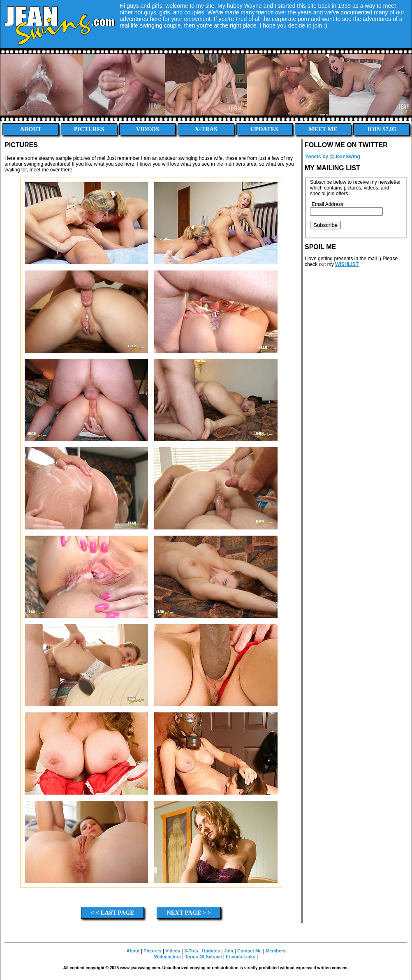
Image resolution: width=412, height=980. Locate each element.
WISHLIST (347, 264)
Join (229, 951)
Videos (148, 129)
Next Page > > (189, 913)
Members (275, 951)
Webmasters (168, 957)
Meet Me (323, 129)
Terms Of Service (204, 957)
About (31, 129)
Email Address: (328, 204)
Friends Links (241, 957)
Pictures (89, 129)
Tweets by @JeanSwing (332, 157)
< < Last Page (112, 913)
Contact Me (249, 951)
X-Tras (206, 129)
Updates (264, 129)
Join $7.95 (382, 129)
